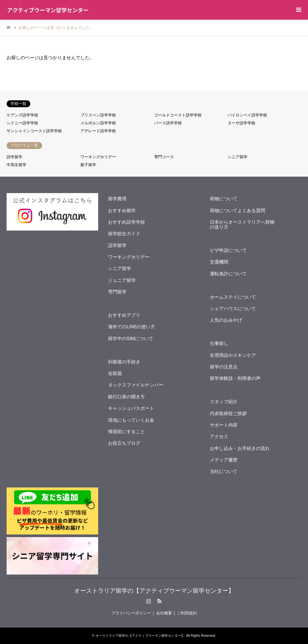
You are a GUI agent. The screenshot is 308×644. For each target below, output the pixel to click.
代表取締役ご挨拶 (228, 413)
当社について (224, 471)
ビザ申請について (228, 250)
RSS (159, 601)
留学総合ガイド (124, 234)
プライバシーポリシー (131, 613)
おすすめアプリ (124, 315)
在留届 (115, 373)
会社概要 (164, 613)
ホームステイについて (233, 297)
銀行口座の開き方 (126, 397)
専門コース (164, 157)
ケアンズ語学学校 (22, 115)
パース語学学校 (168, 123)
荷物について (224, 199)
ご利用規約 (187, 613)
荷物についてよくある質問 (238, 211)
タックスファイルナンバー (136, 385)
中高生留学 (16, 165)
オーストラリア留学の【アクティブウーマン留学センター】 (154, 591)
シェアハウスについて (233, 309)
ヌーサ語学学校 (241, 123)
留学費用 (117, 199)
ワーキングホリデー (98, 157)
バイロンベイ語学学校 (247, 115)
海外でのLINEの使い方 (132, 327)
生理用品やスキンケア (233, 355)
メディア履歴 (224, 460)
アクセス (219, 436)
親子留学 (88, 165)
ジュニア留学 (122, 280)
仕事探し (219, 343)
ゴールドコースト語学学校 (178, 115)
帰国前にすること (126, 432)
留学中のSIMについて (131, 338)
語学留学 (14, 157)
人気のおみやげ (226, 320)
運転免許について (228, 274)
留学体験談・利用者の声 (235, 378)
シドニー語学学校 (22, 123)
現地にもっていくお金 (131, 420)
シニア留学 (238, 157)
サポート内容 (224, 425)
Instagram (149, 601)
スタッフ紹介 (224, 402)
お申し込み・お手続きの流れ (240, 448)
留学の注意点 (224, 367)
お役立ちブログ (124, 443)
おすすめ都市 (122, 211)
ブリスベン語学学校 (98, 115)
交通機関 (219, 262)
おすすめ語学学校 (126, 222)
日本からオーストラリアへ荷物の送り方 (242, 224)
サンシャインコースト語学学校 (34, 131)
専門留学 (117, 292)
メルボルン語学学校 (98, 123)
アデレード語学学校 (98, 131)
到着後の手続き (124, 362)
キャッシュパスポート (131, 408)
